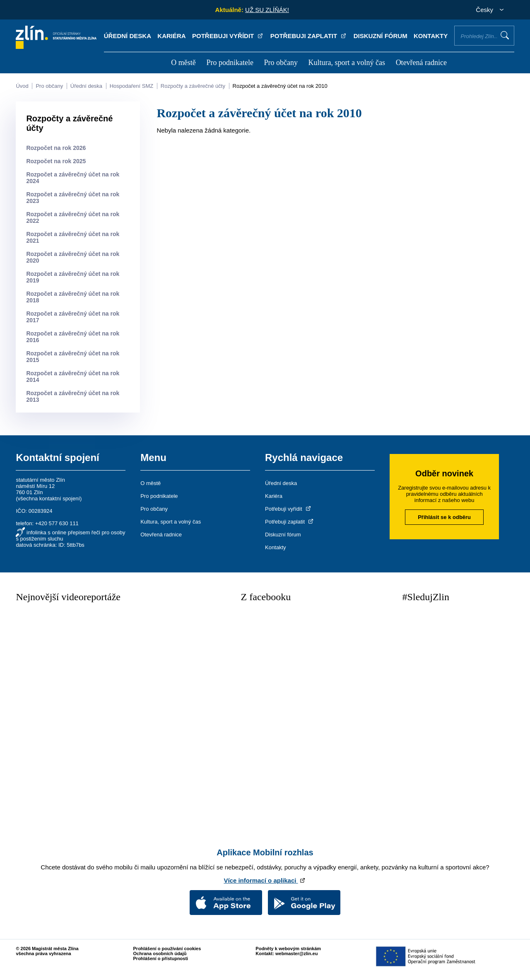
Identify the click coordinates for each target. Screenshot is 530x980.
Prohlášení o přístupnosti (161, 958)
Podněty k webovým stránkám (288, 949)
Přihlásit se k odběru (444, 517)
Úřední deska (128, 36)
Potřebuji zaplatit (309, 36)
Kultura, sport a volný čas (347, 63)
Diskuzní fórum (381, 36)
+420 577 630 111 (57, 523)
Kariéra (171, 36)
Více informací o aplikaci (265, 880)
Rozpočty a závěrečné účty (193, 86)
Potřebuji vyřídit (228, 36)
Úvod (22, 86)
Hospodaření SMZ (132, 86)
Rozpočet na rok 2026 (56, 148)
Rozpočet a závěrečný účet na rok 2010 (280, 86)
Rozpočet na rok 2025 (56, 161)
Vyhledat (505, 35)
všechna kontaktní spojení (49, 498)
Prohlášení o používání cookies (167, 949)
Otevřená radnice (421, 63)
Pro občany (281, 63)
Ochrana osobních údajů (160, 953)
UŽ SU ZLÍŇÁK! (267, 10)
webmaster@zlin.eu (296, 953)
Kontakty (431, 36)
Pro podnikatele (230, 63)
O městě (183, 63)
